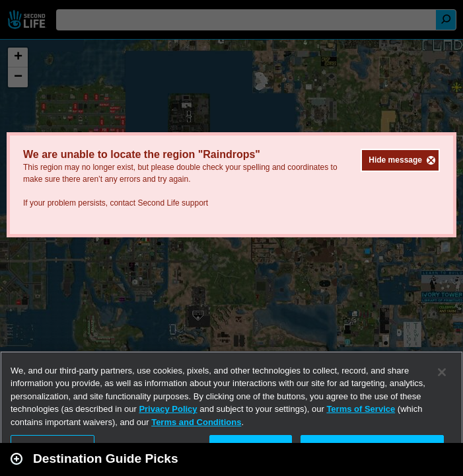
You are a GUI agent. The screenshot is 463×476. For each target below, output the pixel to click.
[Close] (442, 372)
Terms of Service (361, 409)
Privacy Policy (168, 409)
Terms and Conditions (196, 422)
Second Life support (173, 203)
